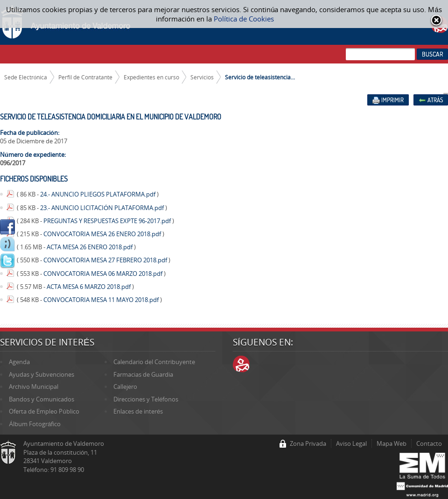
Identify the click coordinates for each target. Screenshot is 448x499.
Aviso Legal (351, 443)
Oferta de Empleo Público (44, 411)
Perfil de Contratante (85, 77)
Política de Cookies (244, 19)
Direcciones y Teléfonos (146, 399)
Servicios (202, 77)
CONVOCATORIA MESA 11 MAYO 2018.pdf (102, 300)
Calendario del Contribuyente (154, 362)
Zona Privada (308, 443)
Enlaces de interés (138, 411)
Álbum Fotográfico (35, 424)
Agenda (19, 362)
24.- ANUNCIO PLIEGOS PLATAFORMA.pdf (98, 194)
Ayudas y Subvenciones (42, 374)
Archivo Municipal (34, 387)
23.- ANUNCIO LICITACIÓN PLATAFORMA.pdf (103, 208)
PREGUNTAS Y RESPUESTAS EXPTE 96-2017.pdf (108, 221)
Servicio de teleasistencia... (260, 77)
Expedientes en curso (151, 77)
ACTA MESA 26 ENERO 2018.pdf (90, 247)
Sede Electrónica (26, 77)
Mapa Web (392, 443)
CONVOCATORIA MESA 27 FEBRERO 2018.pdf (106, 260)
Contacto (429, 443)
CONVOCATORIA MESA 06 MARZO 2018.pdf (104, 274)
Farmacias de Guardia (143, 374)
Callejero (125, 387)
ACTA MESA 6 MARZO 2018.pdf (89, 287)
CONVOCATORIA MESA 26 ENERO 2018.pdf (103, 234)
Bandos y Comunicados (42, 399)
